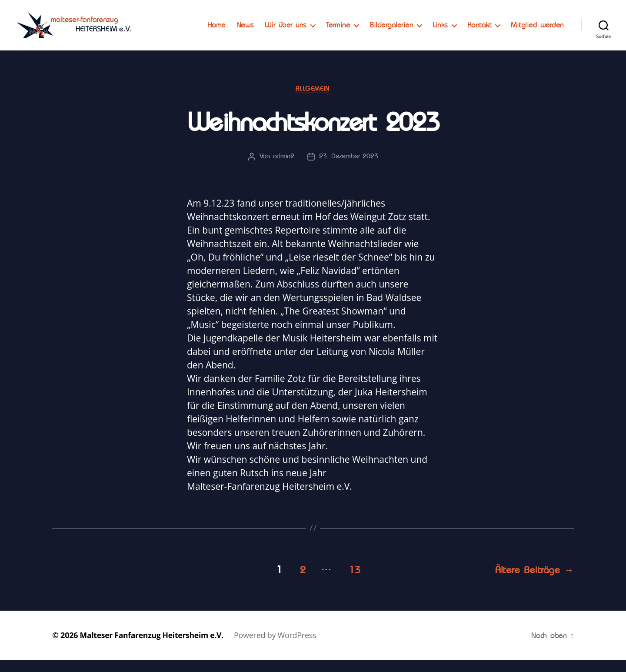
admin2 (284, 170)
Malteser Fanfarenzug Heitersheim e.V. (154, 647)
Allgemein (313, 102)
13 (353, 582)
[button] (14, 13)
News (309, 25)
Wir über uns (349, 25)
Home (280, 25)
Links (504, 25)
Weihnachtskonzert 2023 (313, 135)
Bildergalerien (455, 25)
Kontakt (543, 25)
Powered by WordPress (279, 647)
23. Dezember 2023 (348, 170)
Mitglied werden (537, 38)
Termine (402, 25)
